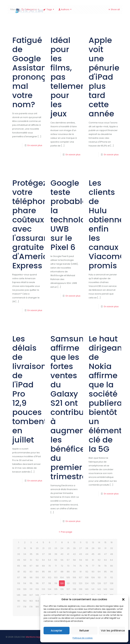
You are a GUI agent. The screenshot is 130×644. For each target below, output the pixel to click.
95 (105, 572)
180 (37, 607)
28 (87, 548)
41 (68, 554)
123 (81, 583)
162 (25, 601)
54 (50, 560)
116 (37, 583)
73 (68, 566)
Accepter (57, 631)
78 (99, 566)
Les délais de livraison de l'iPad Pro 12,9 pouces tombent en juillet (29, 389)
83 (31, 572)
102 (50, 577)
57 (68, 560)
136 (62, 589)
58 (74, 560)
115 (31, 583)
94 (99, 572)
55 (56, 560)
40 (62, 554)
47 (105, 554)
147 (31, 595)
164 (37, 601)
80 (112, 566)
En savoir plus (35, 145)
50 (25, 560)
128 (112, 583)
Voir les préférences (113, 631)
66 (25, 566)
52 (37, 560)
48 (111, 554)
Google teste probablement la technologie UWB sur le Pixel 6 (79, 215)
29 (93, 548)
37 (43, 554)
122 (74, 583)
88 (62, 572)
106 (74, 577)
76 (87, 566)
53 (43, 560)
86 (50, 572)
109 (93, 577)
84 (37, 572)
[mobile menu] (117, 12)
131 (31, 589)
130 (25, 589)
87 (56, 572)
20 (37, 548)
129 (19, 589)
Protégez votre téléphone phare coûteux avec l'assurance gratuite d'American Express (35, 224)
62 (99, 560)
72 (62, 566)
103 (56, 577)
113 (19, 583)
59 (81, 560)
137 (68, 589)
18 (25, 548)
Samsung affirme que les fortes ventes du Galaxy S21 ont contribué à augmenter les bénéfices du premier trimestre (73, 408)
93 (93, 572)
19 (31, 548)
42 (74, 554)
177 (19, 607)
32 (112, 548)
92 (87, 572)
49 (19, 560)
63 (105, 560)
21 (43, 548)
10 (74, 542)
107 (80, 577)
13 (93, 542)
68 (37, 566)
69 (43, 566)
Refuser (84, 631)
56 (62, 560)
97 (19, 577)
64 (111, 560)
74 (74, 566)
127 (105, 583)
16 (112, 542)
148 (37, 595)
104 (62, 577)
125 (93, 583)
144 (112, 589)
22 (50, 548)
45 (93, 554)
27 (80, 548)
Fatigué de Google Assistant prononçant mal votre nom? (36, 72)
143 (105, 589)
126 (99, 583)
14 (99, 542)
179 (31, 607)
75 (80, 566)
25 (68, 548)
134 (50, 589)
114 (25, 583)
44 (87, 554)
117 (43, 583)
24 (62, 548)
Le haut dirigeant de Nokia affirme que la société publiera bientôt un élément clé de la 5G (107, 394)
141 (93, 589)
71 (56, 566)
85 (43, 572)
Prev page (65, 532)
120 (62, 583)
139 (81, 589)
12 (87, 542)
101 (43, 577)
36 (37, 554)
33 (19, 554)
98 (25, 577)
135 (56, 589)
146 (25, 595)
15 (105, 542)
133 (43, 589)
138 (74, 589)
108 (87, 577)
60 (87, 560)
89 (68, 572)
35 (31, 554)
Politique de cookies (83, 638)
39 (56, 554)
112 (112, 577)
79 (105, 566)
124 (87, 583)
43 (80, 554)
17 (19, 548)
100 (37, 577)
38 (50, 554)
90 (74, 572)
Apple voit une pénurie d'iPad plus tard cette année (104, 77)
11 (81, 542)
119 (56, 583)
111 (105, 577)
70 (50, 566)
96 (112, 572)
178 (25, 607)
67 (31, 566)
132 (37, 589)
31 (105, 548)
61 (93, 560)
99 (31, 577)
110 (99, 577)
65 (19, 566)
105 (68, 577)
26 (74, 548)
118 (50, 583)
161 (19, 601)
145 (19, 595)
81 (19, 572)
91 (81, 572)
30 (99, 548)
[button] (123, 599)
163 (31, 601)
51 (31, 560)
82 (25, 572)
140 (87, 589)
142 (99, 589)
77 (93, 566)
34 (25, 554)
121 (68, 583)
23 (56, 548)
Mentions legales (35, 637)
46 (99, 554)
